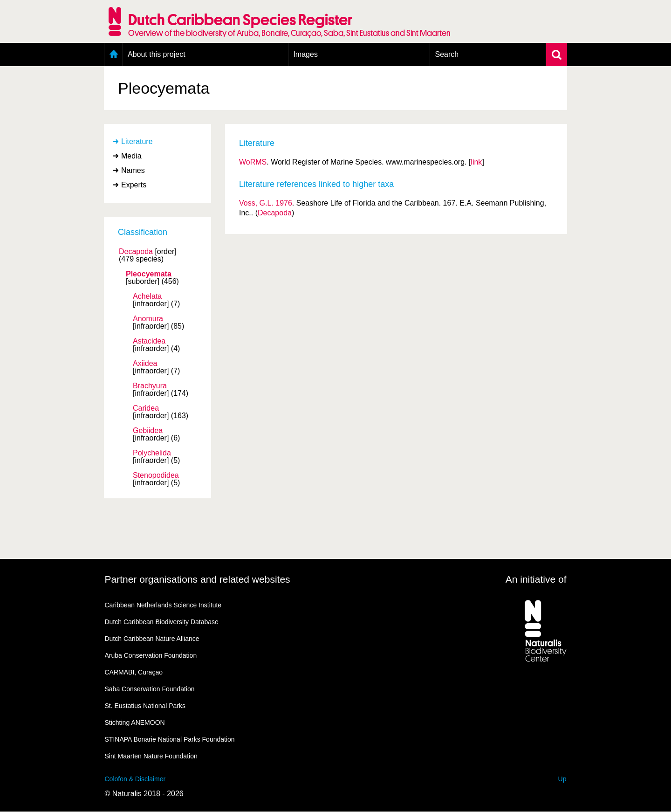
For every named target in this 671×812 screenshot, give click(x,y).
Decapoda (136, 252)
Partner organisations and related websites (198, 579)
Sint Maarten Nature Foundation (151, 756)
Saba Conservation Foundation (150, 689)
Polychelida (152, 453)
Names (133, 170)
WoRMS (253, 162)
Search (447, 54)
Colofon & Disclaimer (135, 779)
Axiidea (145, 364)
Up (562, 779)
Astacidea (149, 341)
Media (131, 156)
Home (113, 55)
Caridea (146, 408)
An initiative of (536, 579)
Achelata (147, 296)
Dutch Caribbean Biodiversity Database (162, 622)
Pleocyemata (149, 274)
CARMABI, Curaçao (134, 672)
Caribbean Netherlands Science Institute (163, 605)
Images (305, 54)
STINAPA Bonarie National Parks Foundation (170, 739)
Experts (134, 185)
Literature (137, 141)
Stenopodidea (156, 475)
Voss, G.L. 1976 (266, 203)
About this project (157, 54)
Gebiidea (148, 431)
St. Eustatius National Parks (145, 706)
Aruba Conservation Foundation (151, 655)
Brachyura (150, 386)
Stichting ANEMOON (135, 723)
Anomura (148, 319)
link (476, 162)
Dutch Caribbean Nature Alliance (152, 639)
